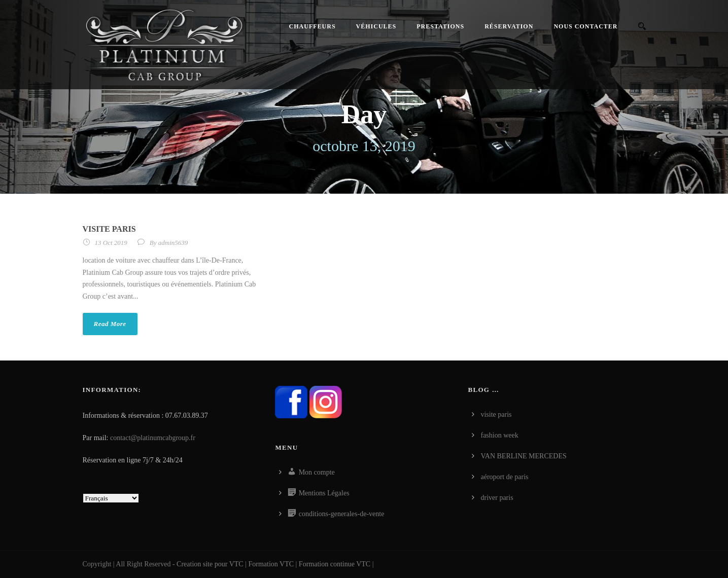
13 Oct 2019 (111, 243)
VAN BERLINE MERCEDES (523, 456)
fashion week (499, 435)
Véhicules (376, 26)
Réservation (509, 26)
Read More (110, 324)
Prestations (440, 26)
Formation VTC (272, 564)
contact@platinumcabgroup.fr (153, 438)
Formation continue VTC (335, 564)
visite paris (109, 229)
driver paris (497, 498)
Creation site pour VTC (210, 564)
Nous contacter (585, 26)
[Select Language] (111, 498)
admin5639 (173, 243)
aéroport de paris (504, 477)
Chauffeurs (313, 26)
